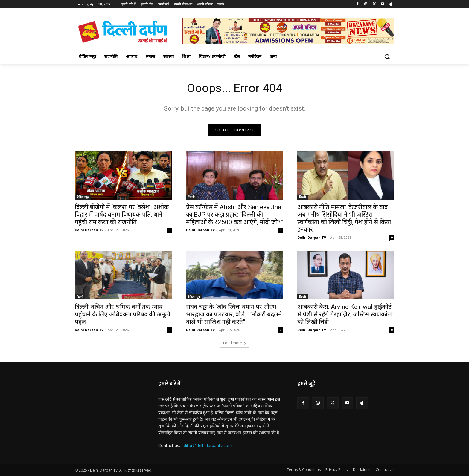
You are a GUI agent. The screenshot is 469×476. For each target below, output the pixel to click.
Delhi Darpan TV (89, 230)
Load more (235, 343)
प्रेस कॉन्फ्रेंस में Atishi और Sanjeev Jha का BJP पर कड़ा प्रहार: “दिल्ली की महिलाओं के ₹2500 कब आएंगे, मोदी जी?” (234, 215)
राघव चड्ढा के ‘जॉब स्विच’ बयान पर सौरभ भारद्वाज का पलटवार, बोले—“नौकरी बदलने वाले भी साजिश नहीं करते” (234, 315)
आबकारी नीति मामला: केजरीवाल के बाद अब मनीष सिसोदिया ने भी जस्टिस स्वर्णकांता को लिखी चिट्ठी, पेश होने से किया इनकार (344, 219)
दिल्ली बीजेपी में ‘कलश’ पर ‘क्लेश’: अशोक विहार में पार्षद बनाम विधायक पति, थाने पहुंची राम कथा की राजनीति (122, 215)
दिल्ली (191, 197)
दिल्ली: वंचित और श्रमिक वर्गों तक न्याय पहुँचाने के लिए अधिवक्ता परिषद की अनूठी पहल (122, 315)
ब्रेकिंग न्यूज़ (83, 197)
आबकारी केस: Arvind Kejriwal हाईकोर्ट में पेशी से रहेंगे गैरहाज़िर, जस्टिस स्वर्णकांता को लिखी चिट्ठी (345, 315)
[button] (387, 56)
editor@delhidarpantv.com (207, 446)
